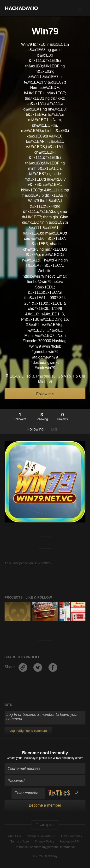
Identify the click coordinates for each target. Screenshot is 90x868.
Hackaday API (70, 841)
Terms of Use (20, 841)
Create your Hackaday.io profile (27, 758)
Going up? (45, 825)
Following (37, 429)
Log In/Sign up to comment (28, 731)
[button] (80, 8)
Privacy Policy (45, 841)
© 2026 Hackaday (45, 856)
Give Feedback (71, 836)
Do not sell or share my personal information (45, 847)
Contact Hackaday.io (41, 836)
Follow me (45, 394)
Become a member (45, 805)
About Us (14, 836)
